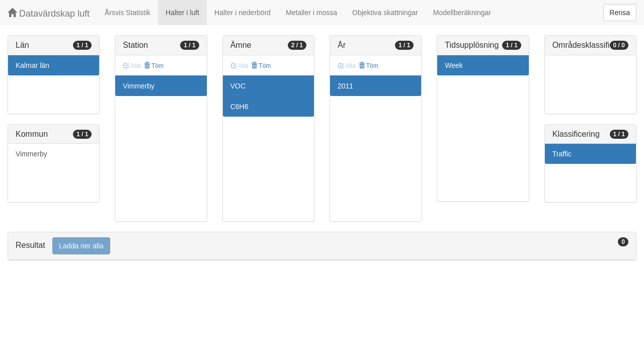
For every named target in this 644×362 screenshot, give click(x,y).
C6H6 (239, 107)
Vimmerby (31, 154)
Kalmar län (32, 65)
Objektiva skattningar (385, 13)
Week (454, 65)
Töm (154, 66)
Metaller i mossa (311, 13)
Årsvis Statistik (128, 13)
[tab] (322, 246)
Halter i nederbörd (243, 13)
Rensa (620, 13)
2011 (345, 86)
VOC (238, 86)
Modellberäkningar (462, 13)
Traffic (562, 154)
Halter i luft (182, 13)
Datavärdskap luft (49, 13)
